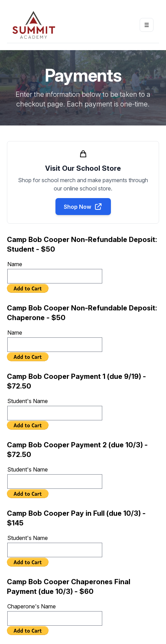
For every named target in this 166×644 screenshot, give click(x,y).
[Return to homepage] (34, 25)
